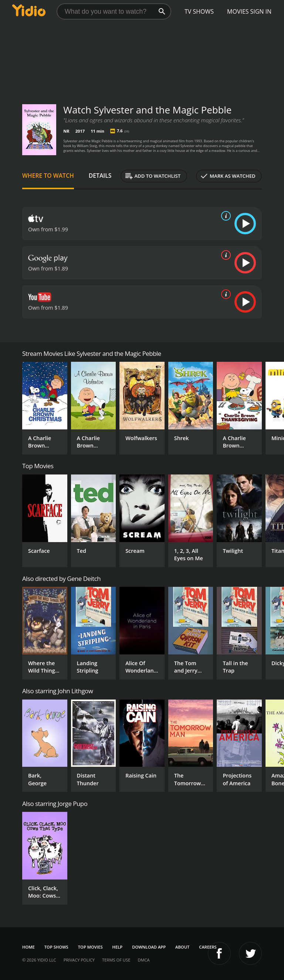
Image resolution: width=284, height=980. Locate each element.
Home (28, 947)
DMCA (143, 960)
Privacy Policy (79, 960)
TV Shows (199, 11)
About (182, 947)
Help (118, 947)
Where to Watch (48, 176)
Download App (149, 947)
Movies (238, 11)
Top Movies (90, 947)
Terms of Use (116, 960)
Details (100, 176)
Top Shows (56, 947)
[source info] (224, 216)
